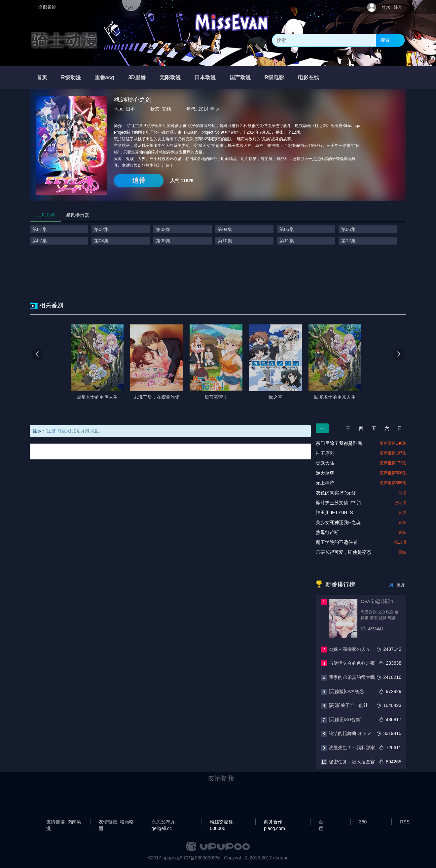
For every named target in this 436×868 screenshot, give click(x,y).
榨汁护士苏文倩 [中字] (339, 503)
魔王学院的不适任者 (337, 542)
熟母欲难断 (327, 532)
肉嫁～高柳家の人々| (350, 649)
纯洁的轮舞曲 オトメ (350, 733)
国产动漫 (240, 77)
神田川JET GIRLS (334, 513)
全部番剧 (47, 7)
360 (363, 822)
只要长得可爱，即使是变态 (344, 552)
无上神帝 (325, 483)
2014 (203, 109)
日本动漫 (205, 77)
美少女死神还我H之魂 (338, 522)
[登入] (66, 431)
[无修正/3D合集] (345, 719)
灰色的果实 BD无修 (336, 493)
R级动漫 (71, 77)
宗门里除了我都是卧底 (339, 443)
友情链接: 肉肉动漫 (64, 822)
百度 (321, 822)
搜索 (385, 40)
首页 (42, 77)
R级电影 (274, 77)
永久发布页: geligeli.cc (164, 822)
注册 (398, 7)
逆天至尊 (325, 473)
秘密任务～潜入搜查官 (352, 762)
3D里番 (137, 77)
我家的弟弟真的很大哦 (352, 677)
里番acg (105, 77)
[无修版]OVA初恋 (346, 691)
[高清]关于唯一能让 (348, 705)
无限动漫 (170, 77)
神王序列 (325, 453)
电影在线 (309, 77)
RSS (405, 822)
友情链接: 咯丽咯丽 (116, 822)
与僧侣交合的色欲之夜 (352, 663)
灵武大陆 (325, 463)
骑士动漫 (64, 40)
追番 (139, 181)
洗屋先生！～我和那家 (352, 748)
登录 (386, 7)
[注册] (51, 431)
